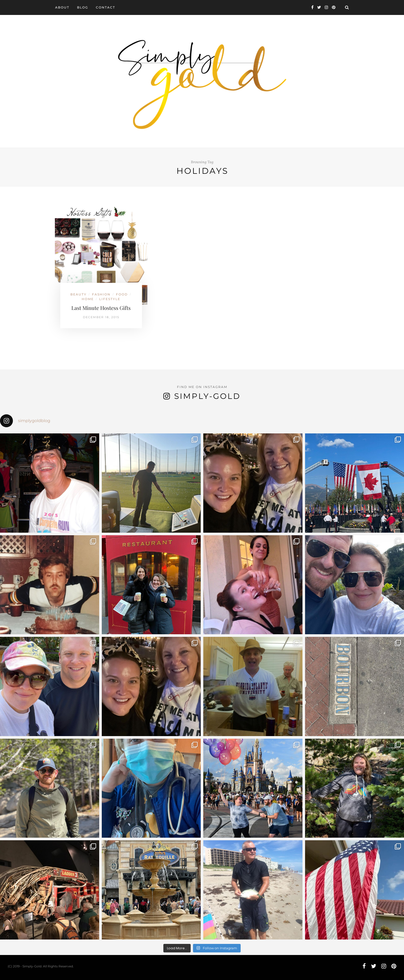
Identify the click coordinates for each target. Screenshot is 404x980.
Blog (83, 7)
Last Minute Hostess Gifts (101, 308)
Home (88, 299)
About (62, 7)
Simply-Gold (207, 396)
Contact (106, 7)
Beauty (78, 294)
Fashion (101, 294)
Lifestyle (110, 299)
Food (122, 294)
